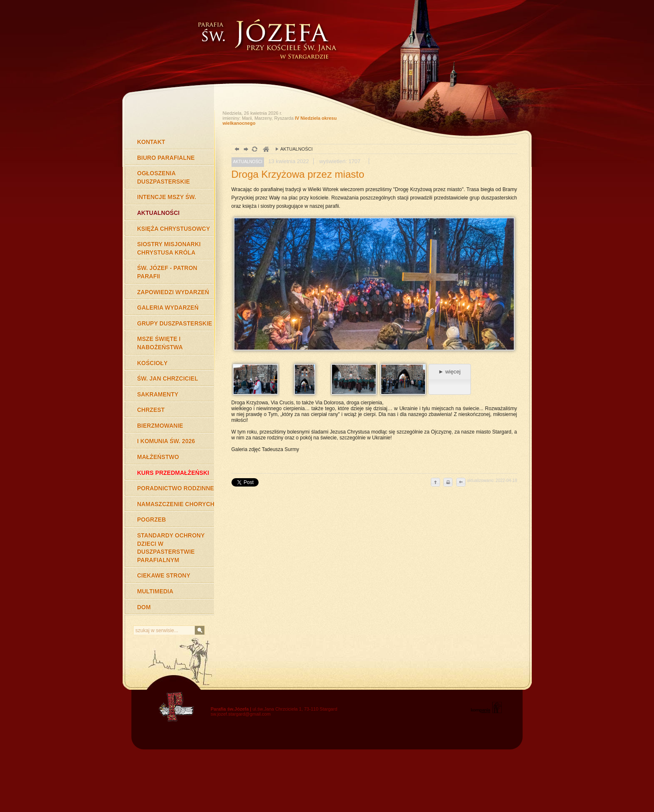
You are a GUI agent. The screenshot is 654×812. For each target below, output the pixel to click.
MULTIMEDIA (155, 591)
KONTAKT (151, 142)
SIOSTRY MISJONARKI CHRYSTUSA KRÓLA (169, 248)
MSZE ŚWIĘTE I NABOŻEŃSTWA (160, 343)
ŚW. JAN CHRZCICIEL (168, 378)
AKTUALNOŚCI (158, 213)
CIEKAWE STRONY (164, 575)
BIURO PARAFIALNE (166, 158)
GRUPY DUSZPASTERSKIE (175, 323)
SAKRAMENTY (158, 394)
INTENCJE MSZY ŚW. (167, 197)
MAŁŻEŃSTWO (158, 457)
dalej (245, 150)
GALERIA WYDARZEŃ (168, 308)
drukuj (448, 483)
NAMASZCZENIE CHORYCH (176, 504)
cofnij (460, 483)
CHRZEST (151, 410)
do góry (435, 483)
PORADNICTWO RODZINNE (176, 488)
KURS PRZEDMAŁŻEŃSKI (173, 473)
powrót (236, 150)
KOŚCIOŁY (152, 363)
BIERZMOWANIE (160, 426)
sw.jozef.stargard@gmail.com (241, 714)
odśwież (254, 150)
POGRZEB (152, 519)
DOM (144, 607)
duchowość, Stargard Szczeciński (265, 150)
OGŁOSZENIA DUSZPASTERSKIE (164, 177)
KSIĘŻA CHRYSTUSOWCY (174, 229)
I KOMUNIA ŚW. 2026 (166, 441)
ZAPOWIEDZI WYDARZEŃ (173, 292)
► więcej (449, 372)
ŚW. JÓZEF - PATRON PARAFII (167, 272)
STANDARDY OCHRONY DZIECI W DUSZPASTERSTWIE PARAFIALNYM (171, 548)
